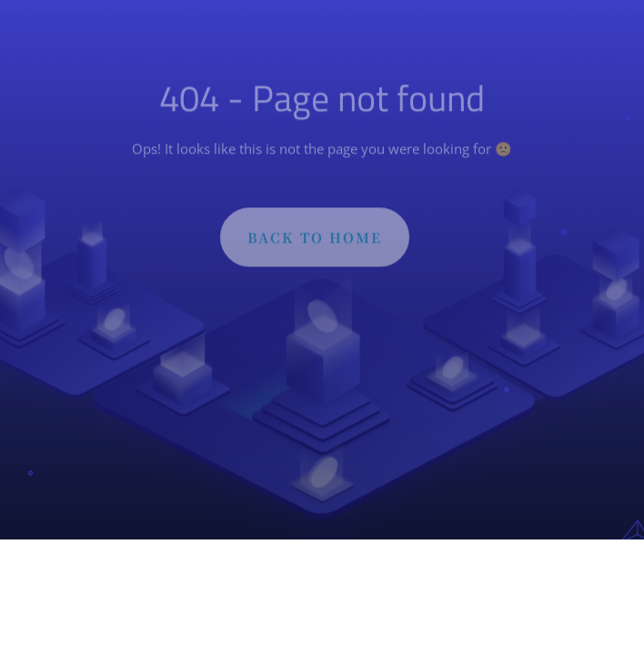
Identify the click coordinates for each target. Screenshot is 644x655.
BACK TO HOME (315, 240)
